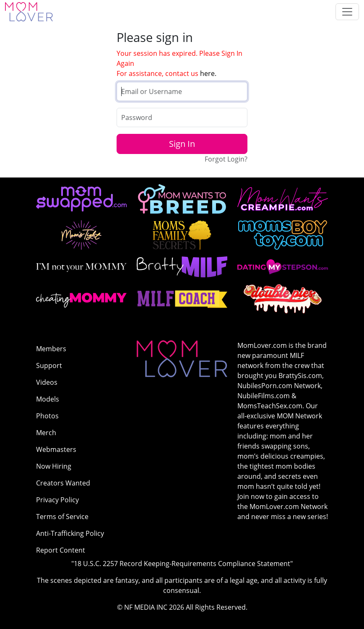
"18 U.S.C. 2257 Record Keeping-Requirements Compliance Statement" (182, 564)
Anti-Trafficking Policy (70, 533)
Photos (47, 416)
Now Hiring (54, 466)
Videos (47, 382)
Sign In (182, 144)
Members (51, 349)
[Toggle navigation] (347, 12)
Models (48, 399)
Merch (46, 433)
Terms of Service (62, 517)
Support (49, 365)
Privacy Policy (57, 500)
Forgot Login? (226, 159)
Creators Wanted (63, 483)
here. (208, 73)
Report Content (61, 550)
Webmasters (56, 449)
